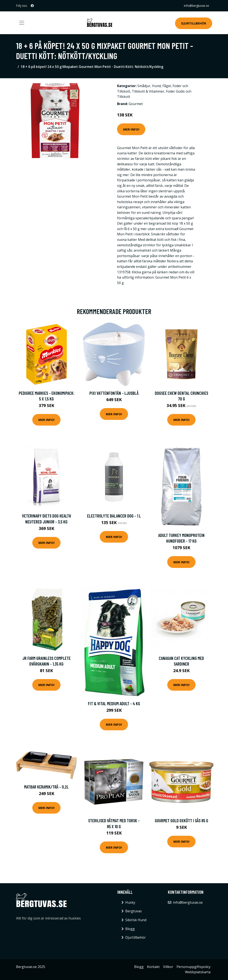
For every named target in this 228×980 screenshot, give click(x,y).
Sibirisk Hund (136, 920)
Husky (130, 902)
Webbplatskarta (198, 972)
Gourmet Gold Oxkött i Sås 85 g (181, 820)
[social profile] (32, 6)
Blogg (130, 929)
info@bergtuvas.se (196, 6)
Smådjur (144, 86)
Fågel (167, 86)
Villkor (168, 967)
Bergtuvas (134, 911)
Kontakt (153, 967)
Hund (156, 86)
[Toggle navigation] (22, 23)
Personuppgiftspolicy (194, 967)
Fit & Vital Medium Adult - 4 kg (114, 703)
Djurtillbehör (194, 23)
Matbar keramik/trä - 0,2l (46, 787)
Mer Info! (131, 129)
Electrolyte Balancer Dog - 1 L (114, 516)
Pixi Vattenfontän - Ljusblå (114, 393)
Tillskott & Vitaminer (148, 91)
